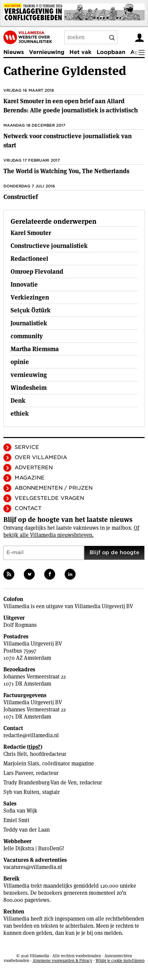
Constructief (21, 197)
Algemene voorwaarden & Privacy (62, 960)
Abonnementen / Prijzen (54, 488)
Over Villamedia (41, 457)
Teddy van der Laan (27, 830)
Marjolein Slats (21, 764)
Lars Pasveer (18, 773)
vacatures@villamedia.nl (33, 867)
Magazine (30, 478)
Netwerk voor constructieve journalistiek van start (68, 141)
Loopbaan (111, 52)
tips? (35, 747)
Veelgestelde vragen (49, 498)
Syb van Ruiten (21, 792)
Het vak (80, 52)
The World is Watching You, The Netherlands (66, 171)
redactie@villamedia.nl (31, 735)
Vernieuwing (47, 52)
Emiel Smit (16, 820)
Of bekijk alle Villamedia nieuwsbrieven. (71, 531)
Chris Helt (15, 754)
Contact (28, 508)
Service (27, 447)
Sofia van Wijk (20, 811)
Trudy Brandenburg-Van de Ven (40, 783)
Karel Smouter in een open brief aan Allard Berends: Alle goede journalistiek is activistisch (71, 106)
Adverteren (34, 468)
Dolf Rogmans (20, 625)
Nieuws (14, 52)
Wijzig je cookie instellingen (120, 960)
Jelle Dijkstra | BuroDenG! (34, 848)
